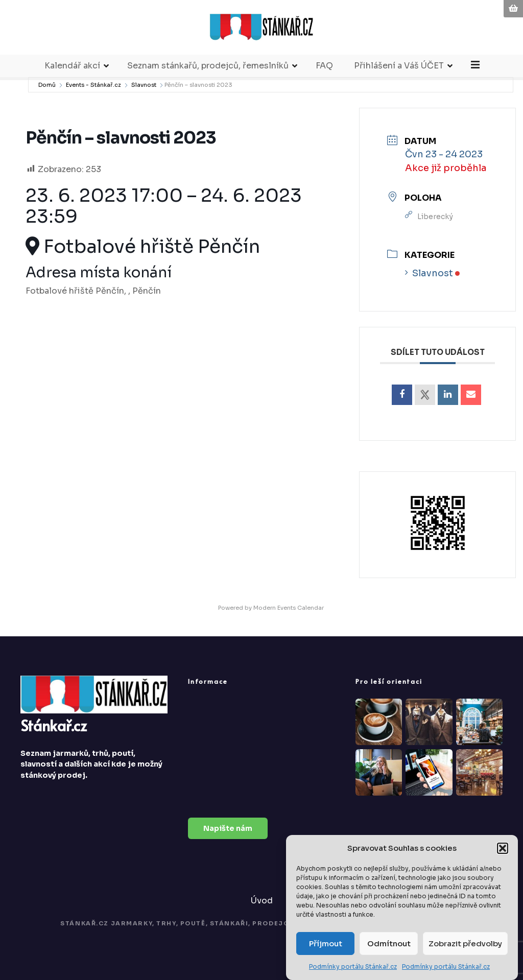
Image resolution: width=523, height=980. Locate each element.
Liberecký (435, 223)
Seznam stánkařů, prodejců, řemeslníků (208, 72)
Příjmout (326, 943)
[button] (503, 848)
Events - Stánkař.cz (93, 91)
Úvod (262, 907)
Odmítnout (389, 943)
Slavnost (144, 91)
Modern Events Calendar (289, 614)
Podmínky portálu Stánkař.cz (353, 966)
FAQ (325, 72)
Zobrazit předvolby (465, 943)
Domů (47, 91)
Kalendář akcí (73, 72)
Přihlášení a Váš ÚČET (399, 72)
